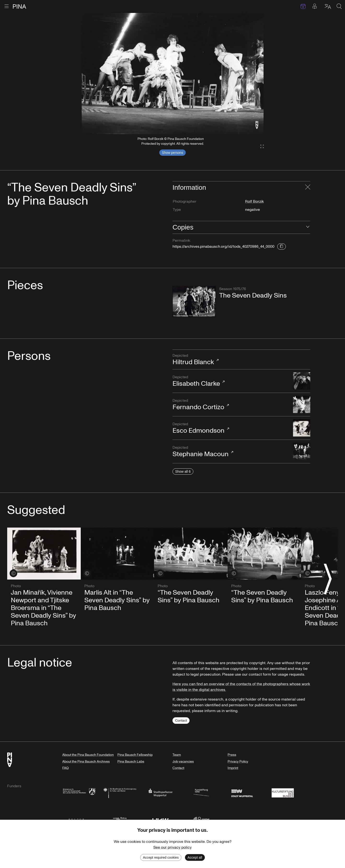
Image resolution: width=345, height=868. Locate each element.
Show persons (173, 153)
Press (232, 755)
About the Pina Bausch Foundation (88, 755)
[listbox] (173, 74)
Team (177, 755)
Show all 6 (183, 471)
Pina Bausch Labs (131, 762)
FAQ (65, 768)
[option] (173, 74)
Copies (183, 227)
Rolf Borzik (254, 201)
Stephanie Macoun (230, 452)
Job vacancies (183, 762)
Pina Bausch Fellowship (135, 755)
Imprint (233, 768)
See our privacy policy (172, 847)
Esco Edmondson (230, 428)
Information (189, 187)
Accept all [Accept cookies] (195, 857)
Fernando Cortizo (230, 405)
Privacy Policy (238, 762)
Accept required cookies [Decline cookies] (161, 857)
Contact (181, 721)
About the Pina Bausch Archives (86, 762)
